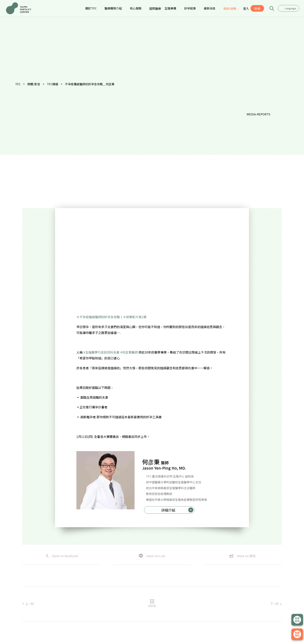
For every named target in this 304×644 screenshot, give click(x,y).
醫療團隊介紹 (113, 8)
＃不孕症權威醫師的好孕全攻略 (98, 317)
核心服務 (136, 8)
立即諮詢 (297, 620)
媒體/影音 (34, 84)
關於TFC (91, 8)
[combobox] (288, 8)
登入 (246, 8)
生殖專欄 (170, 8)
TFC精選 (53, 84)
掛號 (257, 8)
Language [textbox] (291, 8)
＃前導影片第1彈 (135, 317)
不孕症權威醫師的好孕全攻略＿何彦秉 (90, 84)
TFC (18, 84)
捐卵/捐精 (230, 8)
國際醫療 (155, 8)
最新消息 (210, 8)
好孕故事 (190, 8)
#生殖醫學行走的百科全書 (101, 352)
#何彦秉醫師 (129, 352)
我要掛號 (297, 634)
